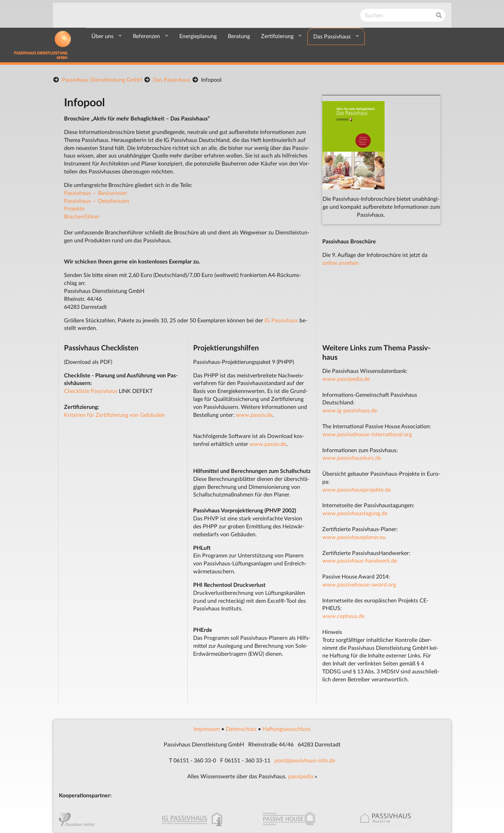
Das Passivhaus (332, 36)
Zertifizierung (277, 36)
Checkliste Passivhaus (91, 391)
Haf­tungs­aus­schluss (286, 729)
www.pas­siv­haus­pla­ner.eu (354, 537)
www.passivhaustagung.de (355, 513)
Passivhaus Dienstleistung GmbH (102, 79)
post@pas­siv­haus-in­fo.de (305, 760)
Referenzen (146, 36)
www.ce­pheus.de (343, 616)
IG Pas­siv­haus (281, 320)
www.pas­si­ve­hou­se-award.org (359, 584)
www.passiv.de (254, 415)
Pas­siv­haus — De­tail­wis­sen (97, 201)
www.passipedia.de (346, 379)
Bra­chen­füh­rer (82, 216)
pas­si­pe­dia (301, 776)
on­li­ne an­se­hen (340, 263)
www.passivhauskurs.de (352, 458)
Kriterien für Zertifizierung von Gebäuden (114, 415)
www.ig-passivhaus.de (350, 410)
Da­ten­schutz (241, 729)
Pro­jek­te (74, 208)
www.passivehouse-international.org (367, 434)
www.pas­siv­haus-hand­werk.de (360, 560)
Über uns (102, 36)
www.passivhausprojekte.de (357, 489)
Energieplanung (198, 36)
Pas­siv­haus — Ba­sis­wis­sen (96, 193)
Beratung (239, 36)
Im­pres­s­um (207, 729)
